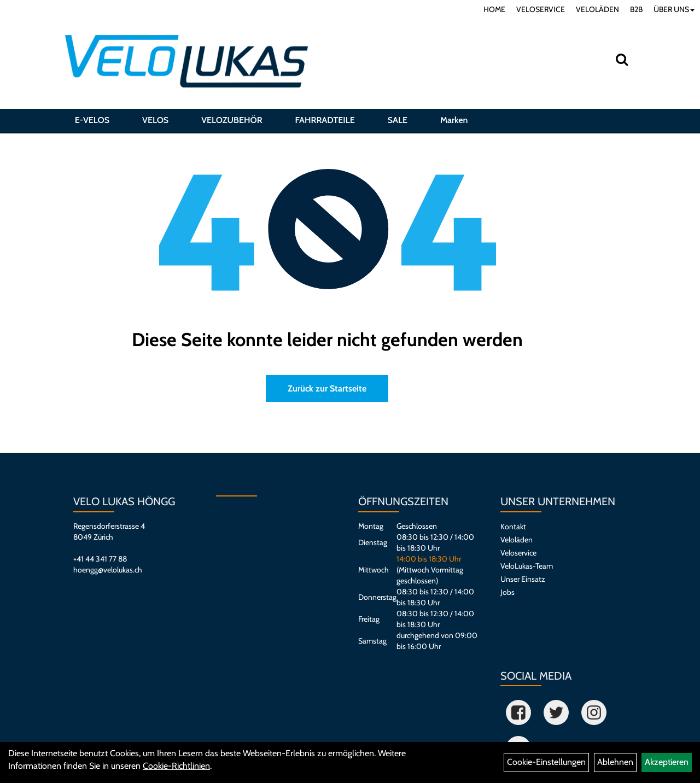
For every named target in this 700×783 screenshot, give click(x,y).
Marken (454, 122)
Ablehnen (615, 762)
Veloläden (517, 540)
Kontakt (513, 527)
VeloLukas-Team (527, 566)
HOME (494, 9)
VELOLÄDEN (597, 9)
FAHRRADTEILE (325, 122)
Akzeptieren (667, 762)
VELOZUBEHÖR (232, 122)
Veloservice (518, 553)
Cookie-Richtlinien (176, 766)
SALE (398, 122)
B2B (636, 9)
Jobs (507, 592)
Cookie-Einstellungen (546, 762)
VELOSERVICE (541, 9)
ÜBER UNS (674, 9)
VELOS (155, 122)
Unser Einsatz (523, 579)
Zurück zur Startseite (327, 388)
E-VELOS (92, 122)
